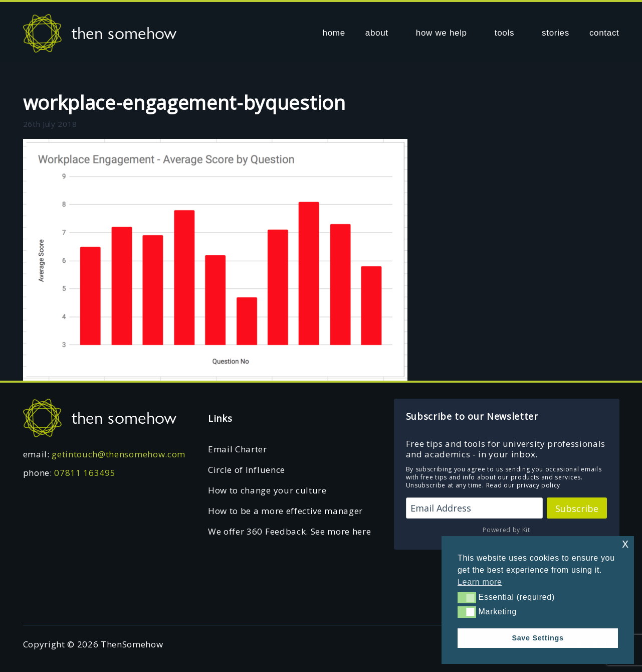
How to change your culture (267, 490)
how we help (442, 33)
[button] (467, 597)
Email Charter (238, 449)
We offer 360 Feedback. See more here (289, 531)
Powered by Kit (506, 530)
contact (604, 33)
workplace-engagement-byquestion (184, 102)
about (377, 33)
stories (556, 33)
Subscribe (577, 509)
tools (504, 33)
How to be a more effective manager (285, 511)
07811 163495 (85, 473)
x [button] (625, 543)
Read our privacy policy (523, 485)
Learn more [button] (480, 582)
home (334, 33)
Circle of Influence (247, 470)
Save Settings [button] (538, 638)
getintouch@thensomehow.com (119, 454)
